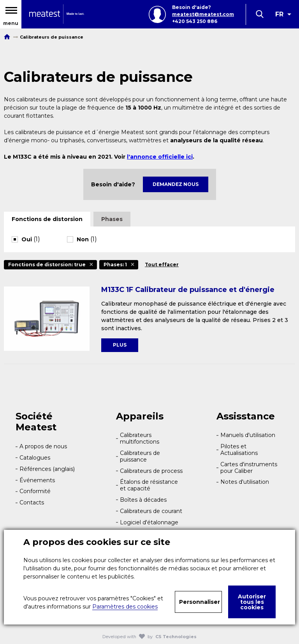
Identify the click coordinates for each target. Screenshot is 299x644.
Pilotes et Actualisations (239, 450)
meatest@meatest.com (203, 14)
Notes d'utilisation (245, 482)
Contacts (32, 502)
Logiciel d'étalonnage (149, 522)
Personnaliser (200, 602)
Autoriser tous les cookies (252, 602)
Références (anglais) (47, 469)
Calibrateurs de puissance (140, 456)
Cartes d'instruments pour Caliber (249, 468)
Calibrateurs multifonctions (140, 438)
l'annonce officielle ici (160, 157)
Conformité (35, 491)
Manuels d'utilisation (248, 435)
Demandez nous (176, 184)
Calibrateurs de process (151, 471)
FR (279, 14)
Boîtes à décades (143, 500)
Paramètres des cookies (125, 607)
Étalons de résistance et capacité (149, 485)
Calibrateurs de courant (151, 511)
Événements (37, 480)
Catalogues (35, 458)
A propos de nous (43, 446)
